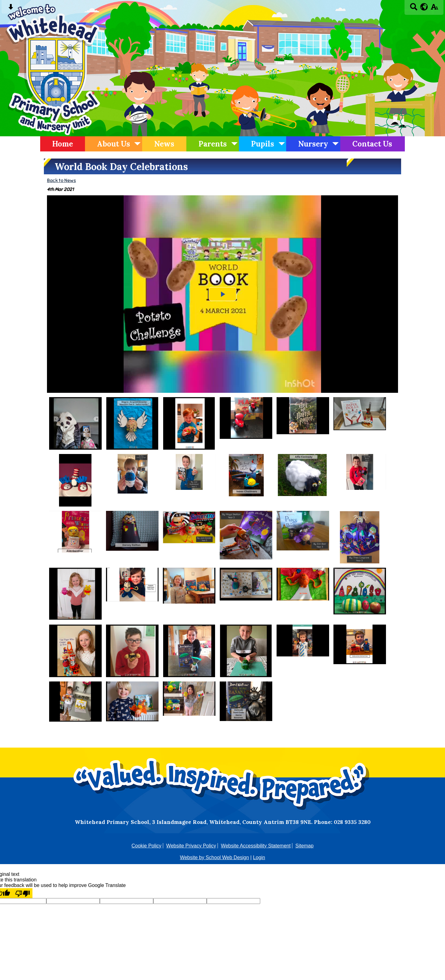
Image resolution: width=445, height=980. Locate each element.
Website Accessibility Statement (256, 846)
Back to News (61, 180)
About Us (114, 144)
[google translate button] (424, 7)
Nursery (313, 144)
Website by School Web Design (214, 857)
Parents (213, 144)
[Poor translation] (23, 893)
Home (63, 144)
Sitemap (305, 846)
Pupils (263, 144)
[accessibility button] (434, 9)
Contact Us (372, 144)
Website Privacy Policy (191, 846)
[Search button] (414, 9)
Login (259, 857)
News (164, 144)
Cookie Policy (146, 846)
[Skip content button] (11, 9)
